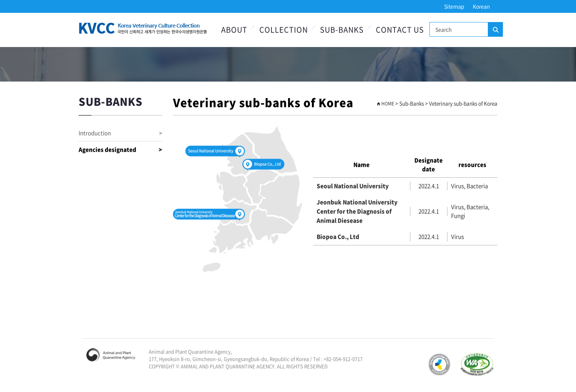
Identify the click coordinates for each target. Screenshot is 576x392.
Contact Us (400, 30)
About (234, 30)
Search (495, 30)
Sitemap (454, 6)
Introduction (120, 133)
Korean (481, 6)
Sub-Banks (342, 30)
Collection (284, 30)
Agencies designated (120, 150)
